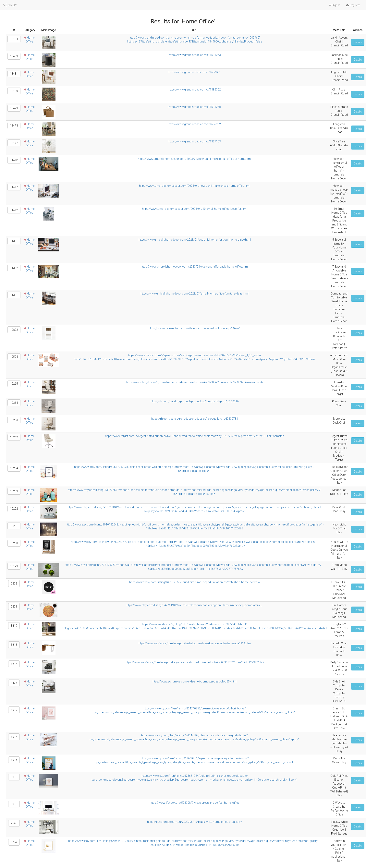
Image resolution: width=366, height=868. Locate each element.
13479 (14, 108)
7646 (14, 823)
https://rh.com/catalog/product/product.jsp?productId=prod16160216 (195, 401)
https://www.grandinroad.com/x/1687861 (195, 72)
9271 (14, 607)
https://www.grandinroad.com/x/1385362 (195, 90)
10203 (14, 491)
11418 (14, 160)
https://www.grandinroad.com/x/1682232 (195, 124)
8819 (14, 626)
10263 (14, 420)
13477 (14, 143)
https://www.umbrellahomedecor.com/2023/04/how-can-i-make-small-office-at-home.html (195, 159)
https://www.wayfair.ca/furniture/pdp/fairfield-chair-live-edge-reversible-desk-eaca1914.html (195, 643)
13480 (14, 91)
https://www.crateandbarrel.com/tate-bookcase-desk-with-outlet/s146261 (195, 328)
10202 (14, 509)
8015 (14, 777)
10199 (14, 566)
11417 (14, 187)
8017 (14, 737)
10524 (14, 357)
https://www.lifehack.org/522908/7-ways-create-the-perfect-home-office (195, 803)
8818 (14, 645)
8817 (14, 664)
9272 (14, 584)
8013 (14, 804)
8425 (14, 683)
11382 (14, 268)
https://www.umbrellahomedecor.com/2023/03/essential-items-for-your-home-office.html (195, 240)
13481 (14, 74)
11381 (14, 295)
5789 (14, 842)
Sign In (335, 5)
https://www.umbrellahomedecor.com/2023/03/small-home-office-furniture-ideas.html (195, 294)
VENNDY (10, 5)
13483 (14, 56)
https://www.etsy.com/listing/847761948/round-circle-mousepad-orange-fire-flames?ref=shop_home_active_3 (195, 605)
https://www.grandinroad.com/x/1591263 (195, 55)
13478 (14, 126)
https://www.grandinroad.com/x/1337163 (195, 141)
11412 (14, 210)
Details (358, 42)
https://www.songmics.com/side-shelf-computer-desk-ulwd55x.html (195, 681)
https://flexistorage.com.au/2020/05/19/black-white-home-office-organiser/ (195, 822)
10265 (14, 384)
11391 (14, 241)
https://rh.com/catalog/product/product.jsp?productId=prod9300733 (195, 419)
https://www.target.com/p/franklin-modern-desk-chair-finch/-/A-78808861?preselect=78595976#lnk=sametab (195, 382)
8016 (14, 760)
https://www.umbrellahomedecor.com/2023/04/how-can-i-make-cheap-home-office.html (195, 186)
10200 (14, 543)
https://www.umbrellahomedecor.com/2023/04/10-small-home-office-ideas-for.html (195, 209)
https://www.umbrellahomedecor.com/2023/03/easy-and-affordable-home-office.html (195, 267)
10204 (14, 468)
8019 (14, 710)
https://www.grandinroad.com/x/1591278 (195, 107)
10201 (14, 526)
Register (353, 5)
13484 (14, 39)
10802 (14, 330)
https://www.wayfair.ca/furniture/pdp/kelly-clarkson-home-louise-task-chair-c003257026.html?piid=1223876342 (195, 662)
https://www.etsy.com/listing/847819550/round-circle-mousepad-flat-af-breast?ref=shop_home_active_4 (195, 582)
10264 (14, 403)
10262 (14, 437)
